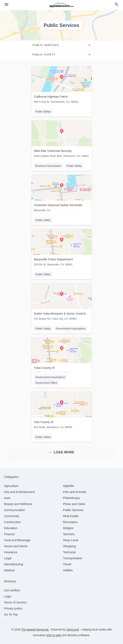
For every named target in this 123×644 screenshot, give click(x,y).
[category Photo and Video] (74, 504)
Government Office (46, 383)
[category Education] (11, 528)
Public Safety (43, 112)
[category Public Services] (73, 510)
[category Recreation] (70, 522)
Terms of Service (15, 602)
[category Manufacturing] (14, 564)
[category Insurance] (11, 552)
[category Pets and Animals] (75, 492)
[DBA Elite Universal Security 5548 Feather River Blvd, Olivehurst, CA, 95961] (62, 140)
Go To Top (11, 614)
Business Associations (48, 166)
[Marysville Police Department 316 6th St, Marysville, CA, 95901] (62, 248)
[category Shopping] (69, 546)
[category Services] (69, 534)
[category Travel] (67, 564)
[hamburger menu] (6, 5)
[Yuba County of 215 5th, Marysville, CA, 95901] (62, 357)
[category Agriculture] (11, 486)
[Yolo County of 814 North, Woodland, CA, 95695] (62, 411)
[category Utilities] (68, 570)
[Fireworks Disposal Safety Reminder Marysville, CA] (62, 194)
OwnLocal (73, 630)
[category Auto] (7, 498)
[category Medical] (9, 570)
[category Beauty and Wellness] (18, 504)
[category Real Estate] (71, 516)
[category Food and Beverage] (17, 540)
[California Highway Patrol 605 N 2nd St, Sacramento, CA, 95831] (62, 86)
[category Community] (12, 516)
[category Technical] (69, 552)
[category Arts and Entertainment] (19, 492)
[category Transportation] (73, 558)
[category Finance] (9, 534)
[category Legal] (8, 558)
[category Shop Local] (71, 540)
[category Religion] (68, 528)
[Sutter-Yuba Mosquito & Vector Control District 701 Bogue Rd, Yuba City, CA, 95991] (62, 303)
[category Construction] (12, 522)
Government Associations (71, 329)
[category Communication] (14, 510)
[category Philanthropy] (71, 498)
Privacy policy (13, 608)
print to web (54, 635)
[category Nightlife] (68, 486)
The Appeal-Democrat (35, 630)
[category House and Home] (16, 546)
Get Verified (12, 590)
